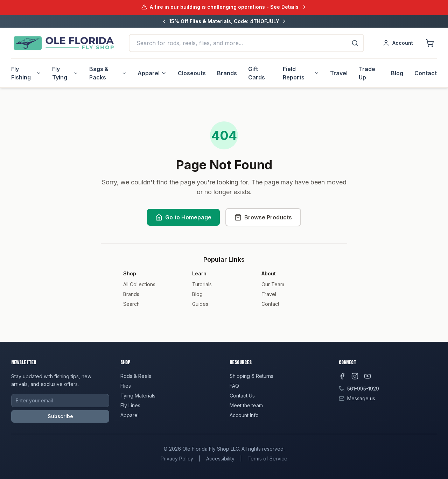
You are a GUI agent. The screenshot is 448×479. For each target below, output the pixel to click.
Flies (126, 386)
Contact (426, 73)
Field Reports (301, 73)
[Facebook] (342, 376)
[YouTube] (367, 376)
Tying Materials (138, 396)
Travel (339, 73)
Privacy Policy (177, 459)
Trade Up (367, 73)
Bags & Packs (108, 73)
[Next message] (284, 21)
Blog (397, 73)
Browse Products (263, 217)
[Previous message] (164, 21)
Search (131, 304)
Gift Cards (257, 73)
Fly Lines (130, 405)
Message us (361, 398)
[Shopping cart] (430, 43)
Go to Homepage (183, 217)
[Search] (355, 43)
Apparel (152, 73)
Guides (200, 304)
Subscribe (60, 416)
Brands (227, 73)
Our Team (273, 284)
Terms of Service (267, 459)
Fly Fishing (26, 73)
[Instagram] (355, 376)
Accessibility (220, 459)
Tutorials (202, 284)
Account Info (244, 415)
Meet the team (246, 405)
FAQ (234, 386)
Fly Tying (65, 73)
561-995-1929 (363, 389)
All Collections (139, 284)
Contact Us (242, 396)
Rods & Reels (136, 376)
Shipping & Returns (251, 376)
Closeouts (192, 73)
